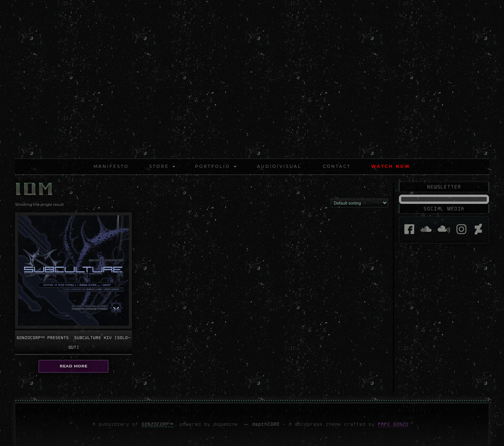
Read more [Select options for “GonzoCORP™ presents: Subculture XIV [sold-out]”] (73, 366)
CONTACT (337, 166)
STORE (159, 166)
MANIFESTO (111, 166)
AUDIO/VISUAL (279, 166)
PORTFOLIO (213, 166)
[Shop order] (359, 203)
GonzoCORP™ (157, 424)
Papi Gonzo (393, 424)
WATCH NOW (391, 166)
